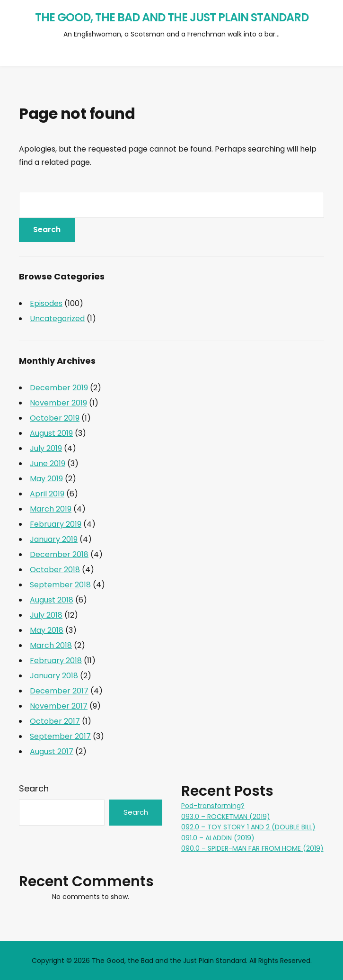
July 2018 (46, 615)
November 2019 (58, 403)
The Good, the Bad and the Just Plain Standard (172, 17)
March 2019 (51, 509)
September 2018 (60, 585)
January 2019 (54, 539)
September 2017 (60, 736)
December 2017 (59, 691)
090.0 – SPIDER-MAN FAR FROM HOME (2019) (252, 848)
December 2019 (59, 388)
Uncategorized (57, 319)
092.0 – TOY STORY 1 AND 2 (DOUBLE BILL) (248, 827)
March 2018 (51, 645)
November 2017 (59, 706)
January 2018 (54, 676)
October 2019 (55, 418)
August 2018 (52, 600)
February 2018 (56, 661)
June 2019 (48, 463)
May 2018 (47, 630)
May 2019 (46, 479)
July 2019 (46, 448)
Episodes (46, 303)
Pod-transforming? (213, 806)
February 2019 (56, 524)
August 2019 (51, 433)
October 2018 (55, 570)
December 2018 (59, 554)
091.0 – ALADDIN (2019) (218, 838)
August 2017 (52, 751)
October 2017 (55, 721)
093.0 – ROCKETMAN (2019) (226, 817)
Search (34, 788)
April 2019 (47, 494)
